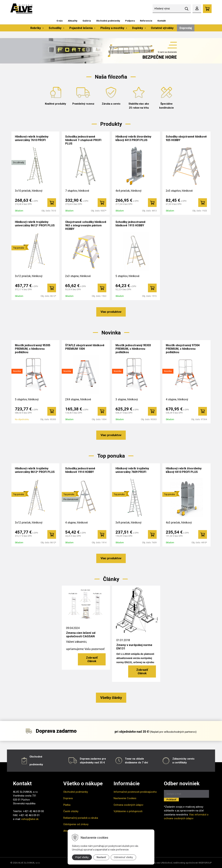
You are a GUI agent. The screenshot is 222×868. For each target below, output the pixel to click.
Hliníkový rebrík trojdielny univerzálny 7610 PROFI (32, 138)
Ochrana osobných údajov (128, 805)
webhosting (179, 863)
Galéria (87, 21)
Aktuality (73, 21)
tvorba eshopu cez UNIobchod (157, 863)
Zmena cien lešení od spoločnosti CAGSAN (81, 635)
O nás (60, 21)
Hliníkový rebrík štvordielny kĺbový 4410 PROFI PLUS (184, 470)
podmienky (36, 764)
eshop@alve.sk (30, 819)
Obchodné (36, 757)
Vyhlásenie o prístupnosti (128, 811)
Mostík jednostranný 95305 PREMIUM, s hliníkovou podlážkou (33, 349)
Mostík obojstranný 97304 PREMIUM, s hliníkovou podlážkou (183, 349)
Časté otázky (71, 811)
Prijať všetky (82, 857)
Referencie (146, 21)
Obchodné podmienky (108, 21)
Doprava (68, 798)
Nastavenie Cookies (125, 798)
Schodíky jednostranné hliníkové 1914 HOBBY (80, 470)
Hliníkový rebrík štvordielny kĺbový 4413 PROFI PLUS (133, 138)
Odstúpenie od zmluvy (76, 824)
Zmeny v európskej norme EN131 (134, 647)
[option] (111, 51)
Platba (67, 805)
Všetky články (111, 698)
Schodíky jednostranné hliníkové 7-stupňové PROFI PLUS (83, 140)
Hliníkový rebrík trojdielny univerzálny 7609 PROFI (132, 470)
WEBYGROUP (205, 863)
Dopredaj (186, 28)
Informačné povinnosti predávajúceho (135, 792)
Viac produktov (111, 312)
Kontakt (162, 21)
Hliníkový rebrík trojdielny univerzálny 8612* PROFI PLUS (35, 224)
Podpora (130, 21)
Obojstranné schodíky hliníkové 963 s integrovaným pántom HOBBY (86, 225)
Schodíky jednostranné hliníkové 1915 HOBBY (131, 224)
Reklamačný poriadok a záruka (81, 818)
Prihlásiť (171, 800)
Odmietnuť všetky (123, 857)
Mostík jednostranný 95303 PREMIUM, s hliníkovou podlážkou (133, 349)
